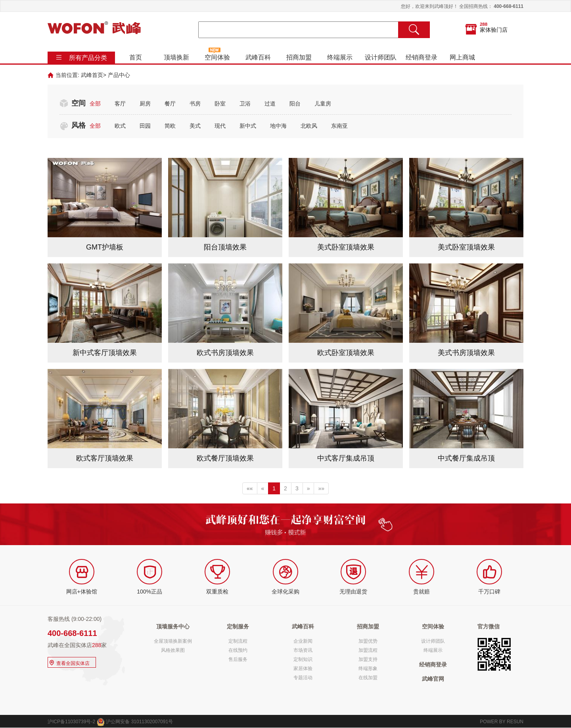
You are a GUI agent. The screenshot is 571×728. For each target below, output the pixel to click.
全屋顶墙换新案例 (173, 641)
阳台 (295, 104)
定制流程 (238, 641)
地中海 (278, 126)
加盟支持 (368, 659)
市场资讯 (303, 650)
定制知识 (303, 659)
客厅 (120, 104)
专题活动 (303, 678)
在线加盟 (368, 678)
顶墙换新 (176, 57)
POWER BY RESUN (502, 722)
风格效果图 (173, 650)
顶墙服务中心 (173, 626)
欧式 (120, 126)
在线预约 (238, 650)
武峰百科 (258, 57)
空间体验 (217, 57)
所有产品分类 (88, 58)
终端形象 (368, 668)
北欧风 (309, 126)
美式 (195, 126)
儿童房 (323, 104)
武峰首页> (94, 75)
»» (321, 488)
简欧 (170, 126)
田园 (145, 126)
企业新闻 (303, 641)
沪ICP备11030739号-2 (71, 722)
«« (250, 488)
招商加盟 (299, 57)
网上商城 (462, 57)
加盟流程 (368, 650)
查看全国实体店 (69, 662)
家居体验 (303, 668)
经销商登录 (422, 57)
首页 (136, 57)
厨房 (145, 104)
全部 (95, 104)
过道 (270, 104)
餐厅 (170, 104)
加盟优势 (368, 641)
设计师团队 (381, 57)
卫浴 (245, 104)
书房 (195, 104)
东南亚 (339, 126)
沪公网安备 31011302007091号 (135, 722)
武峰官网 (433, 679)
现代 (220, 126)
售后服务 (238, 659)
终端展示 (340, 57)
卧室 (220, 104)
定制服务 (238, 626)
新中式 (248, 126)
